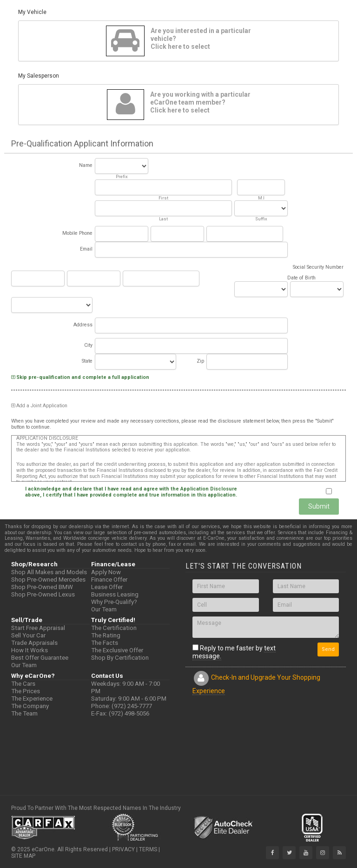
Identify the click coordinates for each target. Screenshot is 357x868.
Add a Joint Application (39, 406)
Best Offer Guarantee (40, 658)
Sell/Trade (27, 620)
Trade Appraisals (34, 643)
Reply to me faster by (234, 652)
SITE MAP (23, 856)
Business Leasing (115, 594)
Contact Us (107, 676)
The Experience (32, 699)
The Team (24, 713)
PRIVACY (123, 849)
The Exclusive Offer (117, 650)
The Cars (23, 684)
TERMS (148, 849)
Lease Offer (107, 587)
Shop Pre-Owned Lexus (43, 594)
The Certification (114, 628)
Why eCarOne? (33, 676)
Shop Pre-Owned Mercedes (48, 580)
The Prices (26, 691)
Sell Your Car (28, 635)
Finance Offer (109, 580)
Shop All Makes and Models (49, 572)
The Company (30, 706)
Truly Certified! (113, 620)
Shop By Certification (120, 658)
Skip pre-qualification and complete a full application (80, 377)
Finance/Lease (113, 564)
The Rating (106, 635)
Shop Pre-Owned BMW (42, 587)
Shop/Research (34, 564)
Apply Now (106, 572)
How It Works (30, 650)
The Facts (105, 643)
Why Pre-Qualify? (114, 602)
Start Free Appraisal (38, 628)
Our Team (104, 609)
